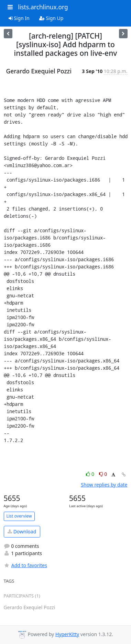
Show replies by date (104, 485)
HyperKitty (67, 634)
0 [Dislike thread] (103, 474)
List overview (19, 516)
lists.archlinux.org (43, 7)
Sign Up (51, 18)
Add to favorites (25, 565)
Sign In (19, 18)
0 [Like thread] (91, 474)
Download (22, 531)
